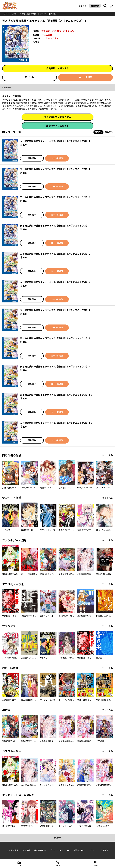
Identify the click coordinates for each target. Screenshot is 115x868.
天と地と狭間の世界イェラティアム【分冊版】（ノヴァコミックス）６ (55, 282)
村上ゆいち (69, 31)
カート (58, 865)
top (4, 14)
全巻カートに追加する (57, 126)
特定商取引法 (40, 850)
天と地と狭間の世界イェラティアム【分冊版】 (38, 14)
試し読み (29, 77)
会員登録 (95, 6)
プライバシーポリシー (59, 850)
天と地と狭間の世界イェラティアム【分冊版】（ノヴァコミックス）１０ (56, 395)
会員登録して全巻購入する (57, 117)
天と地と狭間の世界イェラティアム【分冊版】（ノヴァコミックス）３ (55, 197)
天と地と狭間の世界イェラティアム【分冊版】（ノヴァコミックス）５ (55, 254)
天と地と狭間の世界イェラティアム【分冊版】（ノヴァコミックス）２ (55, 169)
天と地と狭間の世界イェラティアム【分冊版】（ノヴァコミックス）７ (55, 310)
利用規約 (26, 850)
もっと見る (108, 455)
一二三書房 (47, 35)
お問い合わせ (79, 850)
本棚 (96, 865)
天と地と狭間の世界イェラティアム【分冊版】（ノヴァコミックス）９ (55, 367)
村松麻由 (57, 31)
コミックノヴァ (51, 38)
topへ (57, 838)
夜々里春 (46, 31)
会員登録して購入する (57, 68)
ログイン (83, 6)
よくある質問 (13, 850)
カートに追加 (86, 77)
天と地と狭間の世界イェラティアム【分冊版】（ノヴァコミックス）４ (55, 226)
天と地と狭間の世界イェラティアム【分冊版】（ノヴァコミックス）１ (55, 141)
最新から (109, 132)
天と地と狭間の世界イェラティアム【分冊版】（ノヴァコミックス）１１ (56, 423)
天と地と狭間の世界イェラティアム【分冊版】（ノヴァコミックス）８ (55, 338)
